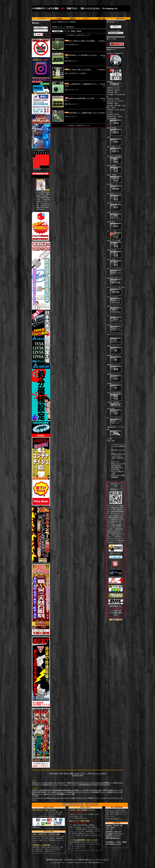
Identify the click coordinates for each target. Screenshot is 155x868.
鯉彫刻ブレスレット (116, 359)
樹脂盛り (116, 84)
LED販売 (59, 19)
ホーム (54, 22)
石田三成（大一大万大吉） (116, 101)
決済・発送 (102, 19)
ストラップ (116, 319)
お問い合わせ (120, 19)
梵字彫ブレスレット (63, 22)
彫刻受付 (73, 19)
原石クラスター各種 (116, 244)
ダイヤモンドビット (82, 798)
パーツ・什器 (116, 235)
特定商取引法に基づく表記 (54, 860)
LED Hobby (94, 785)
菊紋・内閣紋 (116, 179)
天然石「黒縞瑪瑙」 (116, 404)
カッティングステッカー (116, 422)
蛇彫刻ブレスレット (116, 378)
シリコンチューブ (64, 785)
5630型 (49, 783)
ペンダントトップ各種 (89, 792)
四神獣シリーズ (116, 188)
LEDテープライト (116, 74)
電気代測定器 (86, 785)
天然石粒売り (94, 790)
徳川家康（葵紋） (113, 92)
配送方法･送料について (86, 860)
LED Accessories (96, 783)
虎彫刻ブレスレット (116, 387)
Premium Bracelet (116, 301)
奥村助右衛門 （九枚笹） (116, 116)
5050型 (45, 783)
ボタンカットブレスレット (116, 272)
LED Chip (101, 785)
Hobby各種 (116, 412)
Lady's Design (116, 263)
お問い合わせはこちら (113, 838)
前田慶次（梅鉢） (113, 103)
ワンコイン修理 (70, 794)
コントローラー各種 (76, 785)
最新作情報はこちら (116, 606)
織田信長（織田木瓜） (115, 90)
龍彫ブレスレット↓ (116, 350)
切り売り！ (107, 785)
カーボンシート (106, 798)
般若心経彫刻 (116, 169)
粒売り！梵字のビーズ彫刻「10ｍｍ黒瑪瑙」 (80, 41)
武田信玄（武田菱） (114, 99)
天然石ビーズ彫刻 (37, 790)
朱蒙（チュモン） (116, 216)
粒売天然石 (116, 226)
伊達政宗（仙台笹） (114, 114)
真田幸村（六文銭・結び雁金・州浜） (115, 111)
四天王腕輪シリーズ (116, 151)
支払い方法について (71, 860)
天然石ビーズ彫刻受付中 (116, 60)
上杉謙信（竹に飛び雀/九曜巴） (116, 96)
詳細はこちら (37, 827)
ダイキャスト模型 (70, 798)
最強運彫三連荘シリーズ (116, 282)
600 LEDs (79, 783)
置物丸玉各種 (116, 254)
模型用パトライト (94, 798)
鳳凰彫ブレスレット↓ (116, 368)
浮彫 (116, 141)
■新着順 (79, 31)
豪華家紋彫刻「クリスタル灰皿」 (116, 432)
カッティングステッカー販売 (41, 798)
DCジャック (39, 785)
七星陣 (110, 439)
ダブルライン (87, 783)
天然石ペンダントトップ (116, 329)
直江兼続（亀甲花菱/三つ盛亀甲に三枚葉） (116, 107)
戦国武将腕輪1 (116, 122)
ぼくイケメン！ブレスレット (116, 339)
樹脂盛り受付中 (48, 790)
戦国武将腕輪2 (116, 132)
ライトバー (55, 785)
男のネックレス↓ (116, 310)
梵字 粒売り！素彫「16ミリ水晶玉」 (78, 70)
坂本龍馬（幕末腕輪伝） (116, 160)
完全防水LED (47, 785)
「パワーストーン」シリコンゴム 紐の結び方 (118, 446)
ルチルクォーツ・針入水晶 (116, 291)
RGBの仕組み (115, 469)
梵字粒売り (73, 22)
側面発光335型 (72, 783)
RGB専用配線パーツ (107, 783)
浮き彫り (87, 790)
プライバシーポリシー (113, 818)
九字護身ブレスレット (116, 197)
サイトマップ (115, 462)
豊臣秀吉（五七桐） (114, 88)
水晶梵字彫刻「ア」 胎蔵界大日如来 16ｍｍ (81, 113)
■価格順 (73, 31)
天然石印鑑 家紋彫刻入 (116, 397)
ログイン (86, 19)
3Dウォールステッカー (57, 798)
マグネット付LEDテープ (59, 783)
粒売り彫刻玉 (42, 792)
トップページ (42, 19)
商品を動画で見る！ (117, 467)
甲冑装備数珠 (61, 794)
